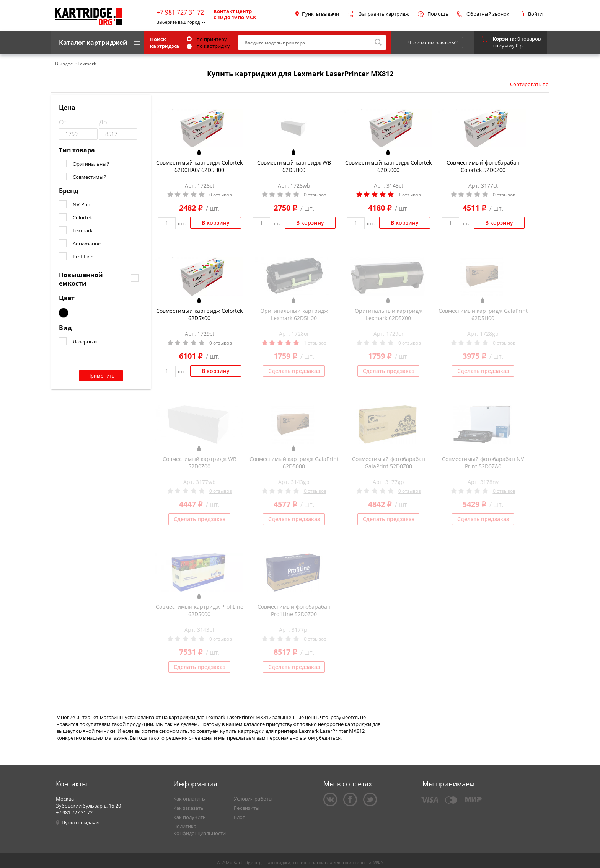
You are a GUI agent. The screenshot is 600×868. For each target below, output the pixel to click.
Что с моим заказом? (433, 43)
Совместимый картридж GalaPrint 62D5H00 (483, 314)
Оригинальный (91, 164)
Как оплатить (189, 799)
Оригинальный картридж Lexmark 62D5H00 (294, 314)
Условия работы (253, 799)
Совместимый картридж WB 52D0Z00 (200, 463)
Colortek (82, 217)
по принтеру (207, 39)
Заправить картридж (384, 14)
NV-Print (82, 204)
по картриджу (208, 46)
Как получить (190, 817)
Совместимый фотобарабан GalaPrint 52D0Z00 (389, 463)
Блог (239, 817)
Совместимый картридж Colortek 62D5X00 (199, 314)
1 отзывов (410, 195)
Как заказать (188, 808)
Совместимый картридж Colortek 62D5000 (388, 166)
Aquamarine (87, 244)
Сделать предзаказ (294, 371)
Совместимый (90, 177)
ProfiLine (83, 257)
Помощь (438, 14)
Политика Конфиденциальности (200, 830)
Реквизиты (247, 808)
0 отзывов (221, 195)
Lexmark (83, 230)
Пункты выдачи (320, 14)
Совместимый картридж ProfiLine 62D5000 (200, 610)
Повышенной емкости (81, 279)
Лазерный (85, 342)
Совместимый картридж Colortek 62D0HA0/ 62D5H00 (199, 166)
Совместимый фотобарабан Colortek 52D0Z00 (483, 166)
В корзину (216, 223)
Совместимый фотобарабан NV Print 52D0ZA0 (483, 463)
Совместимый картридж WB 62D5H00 (294, 166)
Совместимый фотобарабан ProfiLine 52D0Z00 (294, 610)
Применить (101, 376)
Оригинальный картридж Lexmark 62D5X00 (389, 314)
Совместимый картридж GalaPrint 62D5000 (294, 463)
